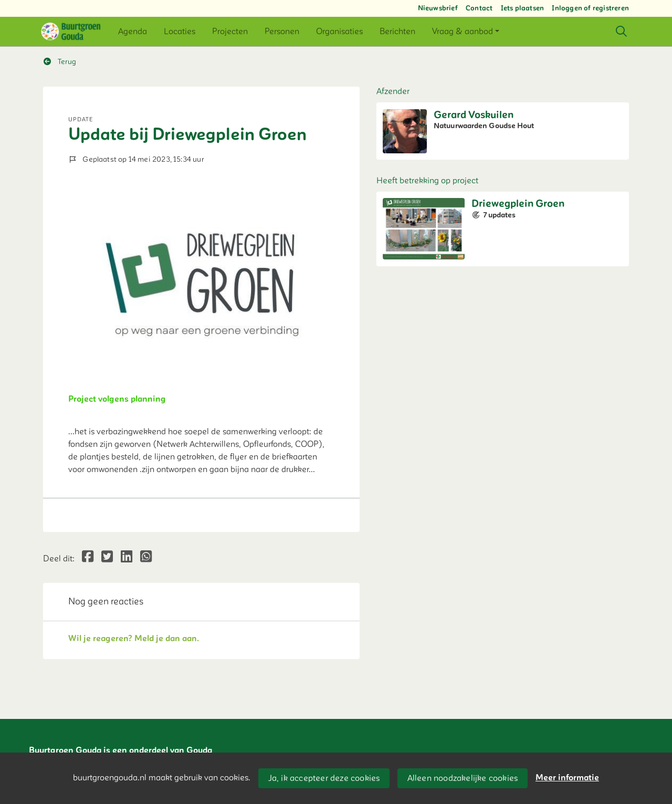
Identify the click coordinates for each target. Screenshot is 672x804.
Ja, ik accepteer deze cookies (324, 778)
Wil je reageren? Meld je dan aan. (134, 639)
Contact (479, 8)
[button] (133, 32)
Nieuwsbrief (438, 8)
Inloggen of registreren (590, 8)
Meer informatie (567, 778)
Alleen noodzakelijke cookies (463, 778)
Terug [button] (60, 62)
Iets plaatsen (523, 8)
